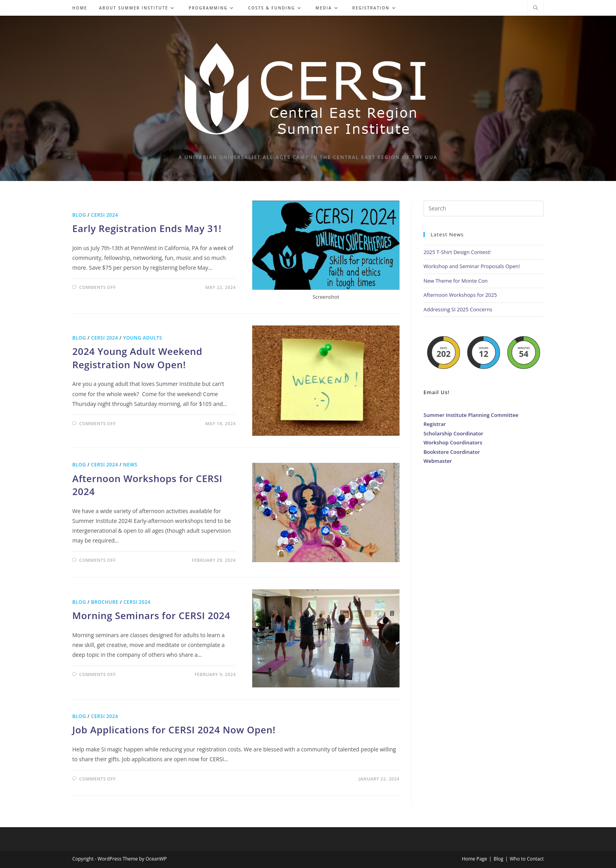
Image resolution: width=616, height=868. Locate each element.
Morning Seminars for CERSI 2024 (151, 615)
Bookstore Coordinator (452, 452)
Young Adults (142, 338)
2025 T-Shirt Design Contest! (457, 252)
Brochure (105, 602)
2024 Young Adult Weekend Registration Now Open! (137, 358)
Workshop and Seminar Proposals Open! (472, 266)
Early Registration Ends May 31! (147, 228)
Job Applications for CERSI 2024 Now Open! (174, 730)
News (130, 465)
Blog (79, 215)
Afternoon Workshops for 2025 (460, 295)
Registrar (435, 424)
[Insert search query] (484, 208)
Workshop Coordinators (453, 442)
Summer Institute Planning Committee (471, 415)
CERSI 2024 (105, 215)
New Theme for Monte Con (456, 281)
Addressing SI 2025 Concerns (458, 309)
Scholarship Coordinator (453, 433)
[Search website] (535, 8)
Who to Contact (527, 859)
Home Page (475, 859)
